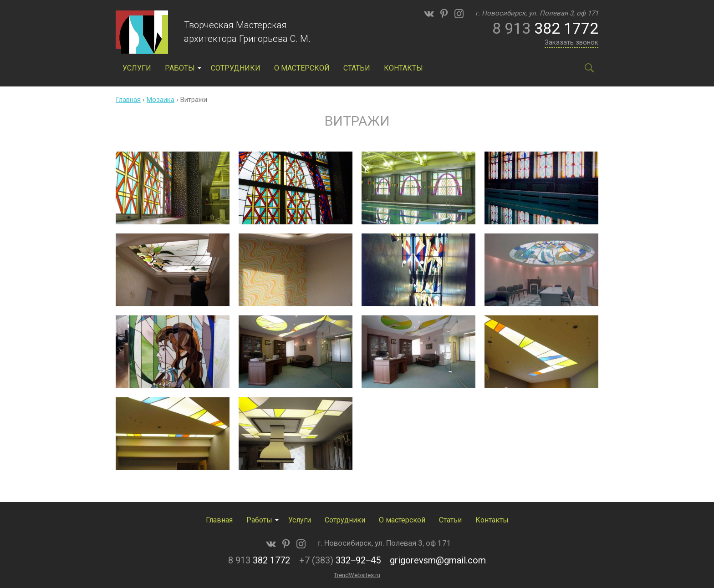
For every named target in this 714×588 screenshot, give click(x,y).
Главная (128, 100)
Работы (180, 68)
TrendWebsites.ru (357, 575)
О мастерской (302, 68)
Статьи (357, 68)
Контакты (403, 68)
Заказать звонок (571, 42)
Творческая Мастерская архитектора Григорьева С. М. (247, 32)
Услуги (137, 68)
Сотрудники (236, 68)
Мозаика (161, 100)
